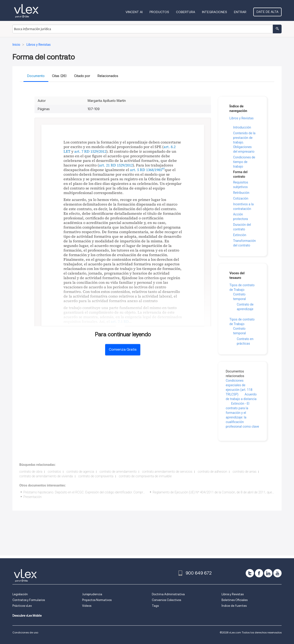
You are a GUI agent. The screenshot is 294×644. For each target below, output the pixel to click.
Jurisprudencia (92, 594)
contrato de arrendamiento (118, 472)
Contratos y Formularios (29, 600)
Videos (87, 606)
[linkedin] (268, 573)
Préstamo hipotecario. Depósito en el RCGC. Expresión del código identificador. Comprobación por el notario (98, 492)
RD (126, 321)
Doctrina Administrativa (168, 594)
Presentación (33, 497)
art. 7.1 (117, 321)
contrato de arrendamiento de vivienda (46, 476)
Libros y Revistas (241, 118)
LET (67, 151)
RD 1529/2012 (95, 151)
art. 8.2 (170, 147)
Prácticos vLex (22, 606)
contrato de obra (31, 472)
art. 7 (79, 151)
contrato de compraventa (96, 476)
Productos (159, 12)
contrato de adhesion (212, 472)
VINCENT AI (134, 12)
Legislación (20, 594)
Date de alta (267, 12)
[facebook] (259, 573)
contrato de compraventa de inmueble (145, 476)
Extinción (240, 235)
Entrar (240, 12)
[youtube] (277, 573)
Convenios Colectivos (166, 600)
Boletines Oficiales (235, 600)
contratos (54, 472)
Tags (155, 606)
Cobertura (186, 12)
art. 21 (104, 165)
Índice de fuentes (234, 606)
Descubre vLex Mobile (27, 616)
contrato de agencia (80, 472)
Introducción (242, 127)
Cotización (241, 198)
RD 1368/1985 (151, 170)
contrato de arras (245, 472)
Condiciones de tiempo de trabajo (244, 162)
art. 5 (134, 170)
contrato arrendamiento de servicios (167, 472)
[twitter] (250, 573)
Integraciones (215, 12)
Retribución (241, 193)
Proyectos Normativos (97, 600)
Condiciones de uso (25, 632)
